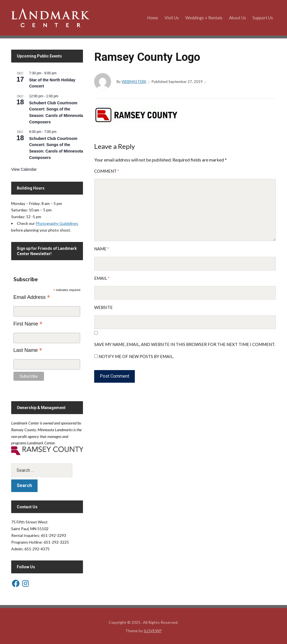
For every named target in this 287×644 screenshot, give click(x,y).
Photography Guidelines (57, 223)
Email (102, 278)
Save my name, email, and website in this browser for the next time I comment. (185, 344)
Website (103, 307)
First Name (28, 324)
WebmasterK (134, 82)
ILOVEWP (153, 631)
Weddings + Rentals (204, 18)
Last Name (28, 350)
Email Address (32, 297)
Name (102, 249)
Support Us (263, 18)
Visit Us (172, 18)
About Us (238, 18)
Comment (107, 171)
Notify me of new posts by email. (136, 356)
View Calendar (24, 169)
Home (153, 18)
